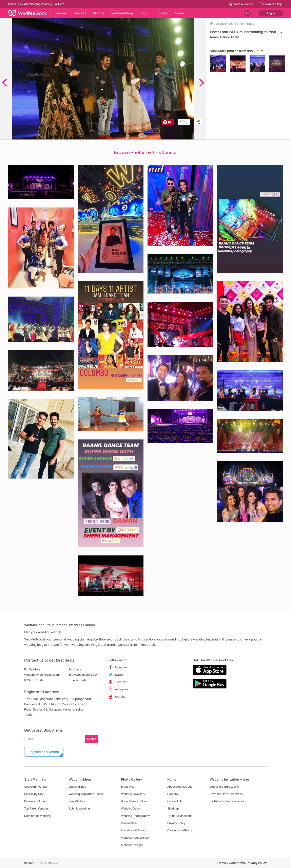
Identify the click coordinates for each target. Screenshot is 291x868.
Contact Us (175, 801)
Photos (99, 13)
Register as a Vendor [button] (44, 752)
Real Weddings (122, 13)
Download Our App (36, 801)
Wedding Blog (77, 787)
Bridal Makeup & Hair (134, 801)
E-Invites (161, 13)
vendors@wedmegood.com (42, 675)
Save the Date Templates (226, 794)
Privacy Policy (176, 823)
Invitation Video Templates (227, 801)
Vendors (80, 13)
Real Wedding (77, 801)
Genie (179, 13)
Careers (172, 794)
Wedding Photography (135, 816)
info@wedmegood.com (83, 675)
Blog (144, 13)
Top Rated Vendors (36, 808)
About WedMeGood (180, 787)
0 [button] (184, 122)
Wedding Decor (131, 808)
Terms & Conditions (180, 816)
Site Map (173, 808)
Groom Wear (129, 823)
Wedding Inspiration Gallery (86, 794)
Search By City (34, 794)
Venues (61, 13)
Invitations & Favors (134, 830)
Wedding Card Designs (224, 787)
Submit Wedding (79, 808)
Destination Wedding (38, 816)
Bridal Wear (128, 787)
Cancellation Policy (180, 830)
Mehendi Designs (132, 845)
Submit (92, 739)
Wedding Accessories (135, 838)
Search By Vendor (36, 787)
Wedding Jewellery (133, 794)
